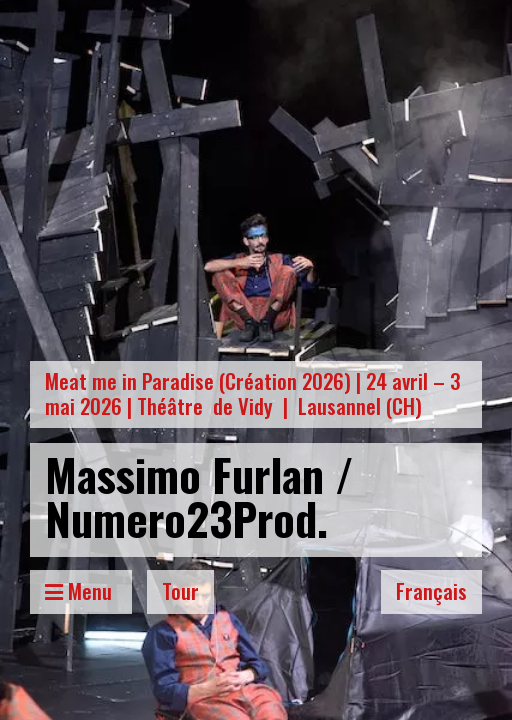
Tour (180, 590)
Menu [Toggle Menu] (81, 590)
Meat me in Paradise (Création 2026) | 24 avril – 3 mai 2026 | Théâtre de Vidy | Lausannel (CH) (253, 393)
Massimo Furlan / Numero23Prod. (199, 496)
